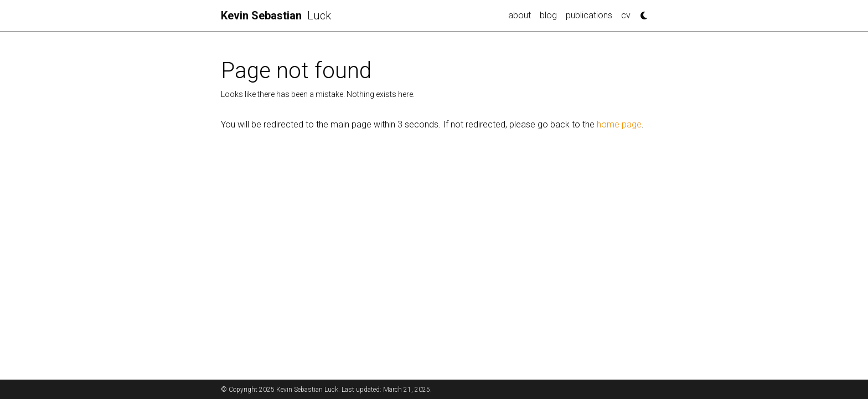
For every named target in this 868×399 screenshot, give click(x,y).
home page (619, 124)
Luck (276, 16)
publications (589, 15)
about (520, 15)
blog (548, 15)
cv (626, 15)
